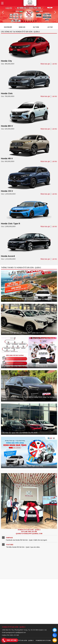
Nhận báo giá (45, 64)
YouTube (3, 545)
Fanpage (9, 538)
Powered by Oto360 (43, 640)
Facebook (3, 538)
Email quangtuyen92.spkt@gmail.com (14, 632)
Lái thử (54, 64)
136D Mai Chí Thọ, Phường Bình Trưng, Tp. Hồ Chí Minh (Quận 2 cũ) (24, 630)
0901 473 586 (12, 640)
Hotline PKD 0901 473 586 (10, 635)
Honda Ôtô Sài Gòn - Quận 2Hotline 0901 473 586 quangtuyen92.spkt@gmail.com (29, 532)
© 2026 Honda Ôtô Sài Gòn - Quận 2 (20, 640)
